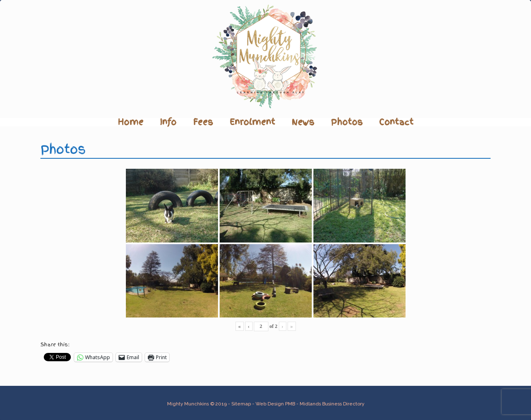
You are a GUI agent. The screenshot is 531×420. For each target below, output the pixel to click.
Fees (203, 122)
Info (168, 122)
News (303, 122)
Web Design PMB (275, 404)
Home (131, 122)
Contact (396, 122)
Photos (347, 122)
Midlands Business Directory (332, 404)
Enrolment (252, 122)
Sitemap (241, 404)
